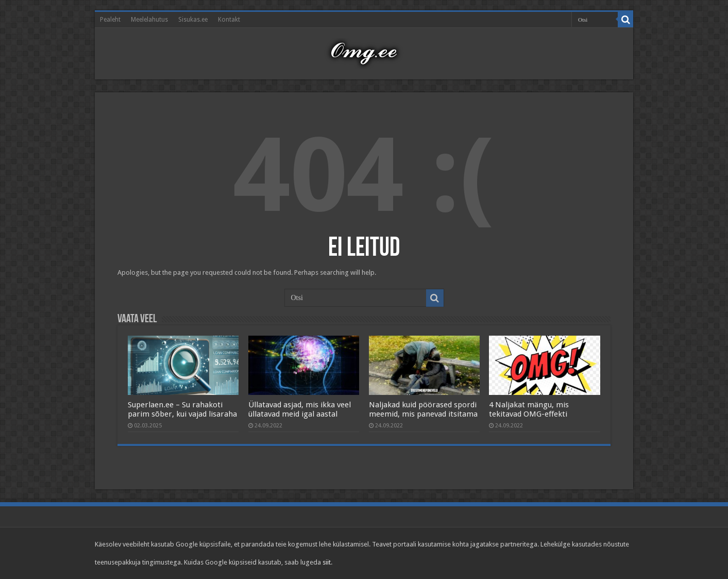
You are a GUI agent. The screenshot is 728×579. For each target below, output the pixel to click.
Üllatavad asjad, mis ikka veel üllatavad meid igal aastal (300, 409)
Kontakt (229, 20)
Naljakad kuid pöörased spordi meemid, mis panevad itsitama (423, 409)
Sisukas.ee (193, 20)
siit (327, 562)
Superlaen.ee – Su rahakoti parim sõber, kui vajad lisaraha (182, 409)
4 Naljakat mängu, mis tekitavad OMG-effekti (529, 409)
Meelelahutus (149, 20)
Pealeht (110, 20)
